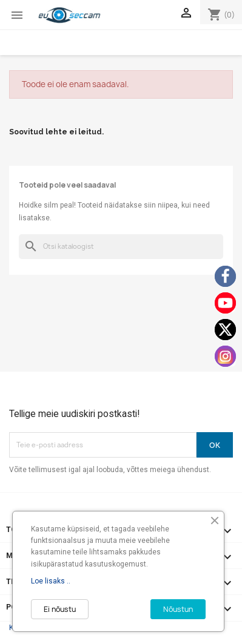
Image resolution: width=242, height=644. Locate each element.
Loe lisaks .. (51, 581)
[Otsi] (121, 247)
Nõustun (178, 609)
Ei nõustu (60, 609)
